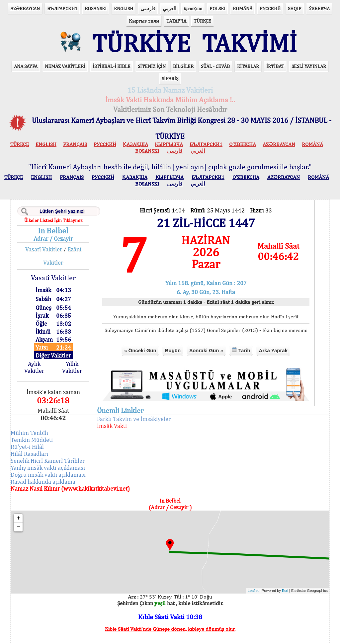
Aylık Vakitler (34, 367)
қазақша (193, 8)
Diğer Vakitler (53, 355)
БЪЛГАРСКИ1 (62, 8)
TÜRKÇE (202, 21)
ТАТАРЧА (176, 21)
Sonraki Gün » (206, 350)
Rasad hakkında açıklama (43, 482)
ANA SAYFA (26, 66)
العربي (170, 8)
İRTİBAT (275, 66)
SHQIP (295, 8)
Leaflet (253, 591)
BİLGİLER (183, 66)
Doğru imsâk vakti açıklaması (48, 475)
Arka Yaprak (273, 350)
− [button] (18, 527)
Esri (285, 591)
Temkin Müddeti (32, 440)
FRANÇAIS (75, 144)
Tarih (241, 350)
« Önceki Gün (140, 350)
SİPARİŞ (170, 79)
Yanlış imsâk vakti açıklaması (48, 468)
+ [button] (18, 518)
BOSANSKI (96, 8)
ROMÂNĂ (243, 8)
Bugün (173, 350)
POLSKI (217, 8)
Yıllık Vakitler (72, 367)
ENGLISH (124, 8)
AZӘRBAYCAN (25, 8)
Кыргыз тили (144, 21)
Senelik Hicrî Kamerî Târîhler (48, 461)
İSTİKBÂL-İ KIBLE (112, 66)
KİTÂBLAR (248, 66)
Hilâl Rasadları (29, 454)
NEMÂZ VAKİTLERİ (65, 66)
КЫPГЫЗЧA (169, 144)
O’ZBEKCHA (243, 144)
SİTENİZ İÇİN (152, 66)
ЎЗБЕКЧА (319, 8)
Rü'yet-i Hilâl (27, 447)
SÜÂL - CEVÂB (215, 66)
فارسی (148, 8)
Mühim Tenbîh (29, 433)
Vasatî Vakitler (44, 249)
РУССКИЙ (270, 8)
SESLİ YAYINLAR (309, 66)
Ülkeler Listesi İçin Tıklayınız (53, 220)
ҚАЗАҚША (135, 144)
